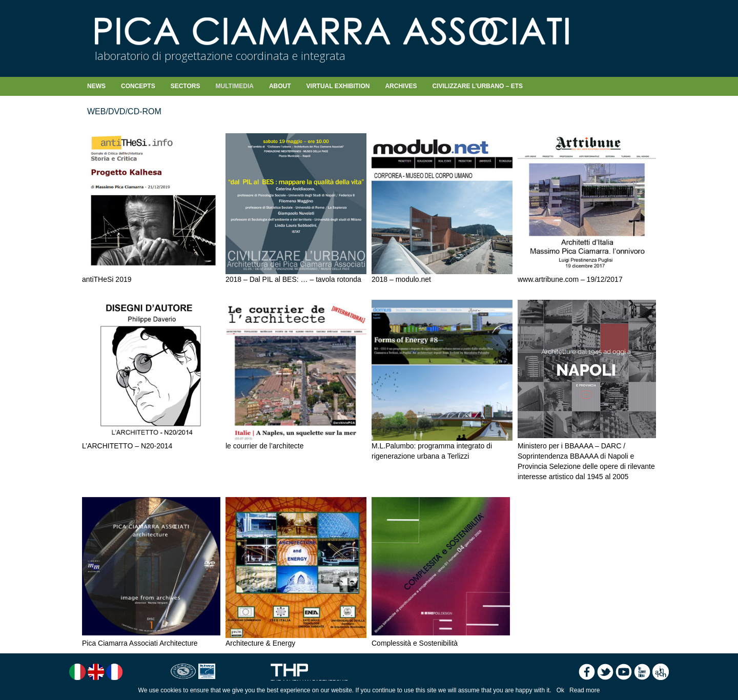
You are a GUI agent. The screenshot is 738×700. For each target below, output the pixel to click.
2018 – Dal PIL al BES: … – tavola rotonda (293, 279)
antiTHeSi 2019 (107, 279)
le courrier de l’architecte (265, 446)
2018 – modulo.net (401, 279)
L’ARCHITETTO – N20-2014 (127, 446)
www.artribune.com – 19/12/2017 (570, 279)
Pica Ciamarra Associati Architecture (140, 643)
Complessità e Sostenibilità (415, 643)
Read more (585, 690)
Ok (560, 690)
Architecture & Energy (260, 643)
